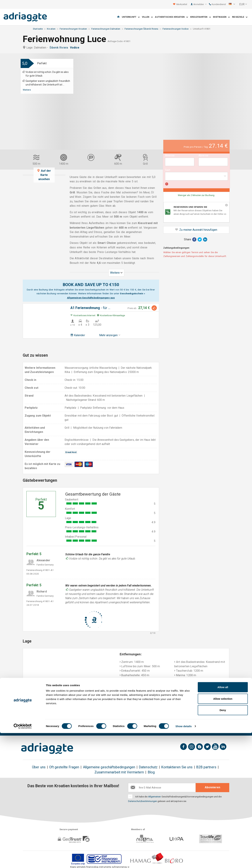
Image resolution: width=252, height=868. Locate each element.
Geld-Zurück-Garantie (115, 728)
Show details (184, 861)
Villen (147, 17)
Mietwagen (221, 17)
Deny (223, 845)
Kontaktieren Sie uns (177, 767)
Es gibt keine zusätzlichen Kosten (78, 728)
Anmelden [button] (200, 4)
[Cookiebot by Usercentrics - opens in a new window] (23, 861)
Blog (151, 772)
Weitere (27, 90)
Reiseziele (240, 17)
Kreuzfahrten (200, 17)
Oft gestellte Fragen (64, 767)
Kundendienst (217, 4)
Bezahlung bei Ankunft (153, 725)
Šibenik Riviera (59, 48)
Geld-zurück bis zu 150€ (41, 728)
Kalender (78, 335)
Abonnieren (212, 787)
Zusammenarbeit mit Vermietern (119, 772)
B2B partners (206, 767)
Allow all (223, 822)
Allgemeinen (155, 797)
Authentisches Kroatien (171, 17)
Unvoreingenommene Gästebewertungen (202, 728)
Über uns (39, 767)
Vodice (75, 48)
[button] (232, 4)
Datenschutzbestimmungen (143, 801)
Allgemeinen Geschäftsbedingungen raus (91, 298)
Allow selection (223, 834)
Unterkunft (131, 17)
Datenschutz (148, 767)
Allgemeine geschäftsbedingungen (109, 767)
